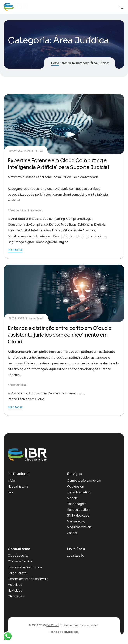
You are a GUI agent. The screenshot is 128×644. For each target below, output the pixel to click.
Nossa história (18, 486)
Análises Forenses (25, 219)
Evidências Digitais (92, 224)
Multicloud (15, 585)
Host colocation (78, 510)
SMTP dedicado (78, 515)
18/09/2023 (16, 318)
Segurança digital (21, 242)
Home (55, 63)
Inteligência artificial (46, 230)
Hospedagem (77, 504)
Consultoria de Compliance (28, 224)
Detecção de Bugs (63, 224)
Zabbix (72, 533)
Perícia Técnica (64, 236)
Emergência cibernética (25, 567)
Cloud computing (52, 219)
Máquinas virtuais (79, 527)
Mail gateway (76, 521)
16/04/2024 (17, 151)
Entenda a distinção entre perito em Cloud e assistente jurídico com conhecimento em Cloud (60, 335)
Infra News (35, 210)
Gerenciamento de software (28, 579)
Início (11, 481)
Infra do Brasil (35, 318)
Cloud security (18, 555)
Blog (11, 492)
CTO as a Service (20, 561)
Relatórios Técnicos (91, 236)
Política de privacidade (64, 632)
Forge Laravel (17, 573)
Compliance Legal (79, 219)
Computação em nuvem (84, 481)
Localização (76, 555)
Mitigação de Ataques (79, 230)
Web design (75, 486)
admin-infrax (35, 151)
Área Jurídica (18, 210)
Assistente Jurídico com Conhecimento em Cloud (48, 393)
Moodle (72, 498)
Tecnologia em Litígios (52, 242)
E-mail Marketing (79, 492)
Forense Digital (19, 230)
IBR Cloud (53, 625)
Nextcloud (15, 590)
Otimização (16, 596)
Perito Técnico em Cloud (26, 399)
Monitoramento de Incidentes (30, 236)
